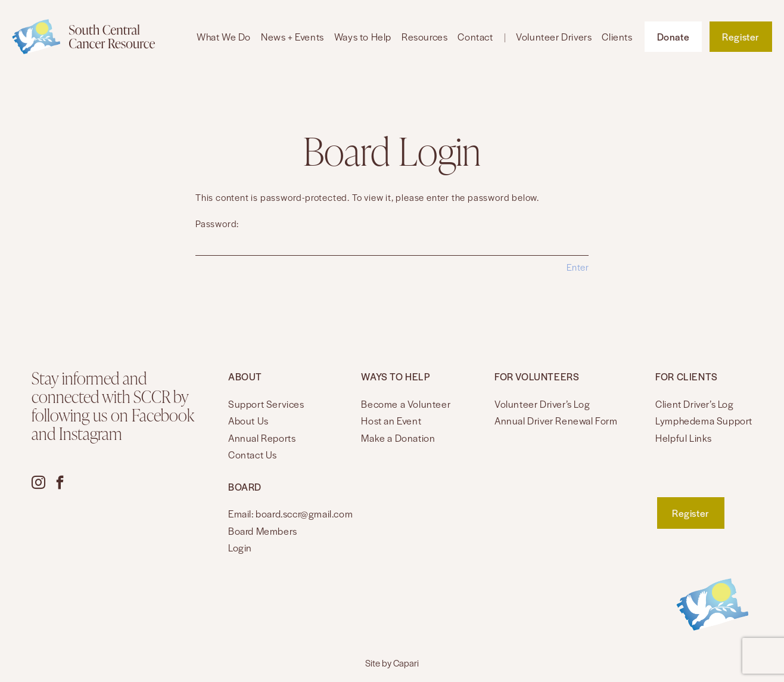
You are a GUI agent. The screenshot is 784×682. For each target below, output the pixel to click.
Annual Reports (262, 438)
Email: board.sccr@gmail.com (290, 514)
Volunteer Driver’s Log (542, 404)
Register (741, 37)
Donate (673, 37)
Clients (617, 37)
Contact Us (253, 455)
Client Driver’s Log (694, 404)
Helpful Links (684, 438)
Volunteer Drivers (554, 37)
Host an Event (391, 421)
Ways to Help (363, 37)
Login (240, 548)
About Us (248, 421)
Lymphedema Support (704, 421)
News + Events (293, 37)
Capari (406, 663)
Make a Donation (398, 438)
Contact (475, 37)
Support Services (266, 404)
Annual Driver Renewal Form (556, 421)
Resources (424, 37)
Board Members (263, 531)
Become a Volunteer (406, 404)
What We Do (224, 37)
